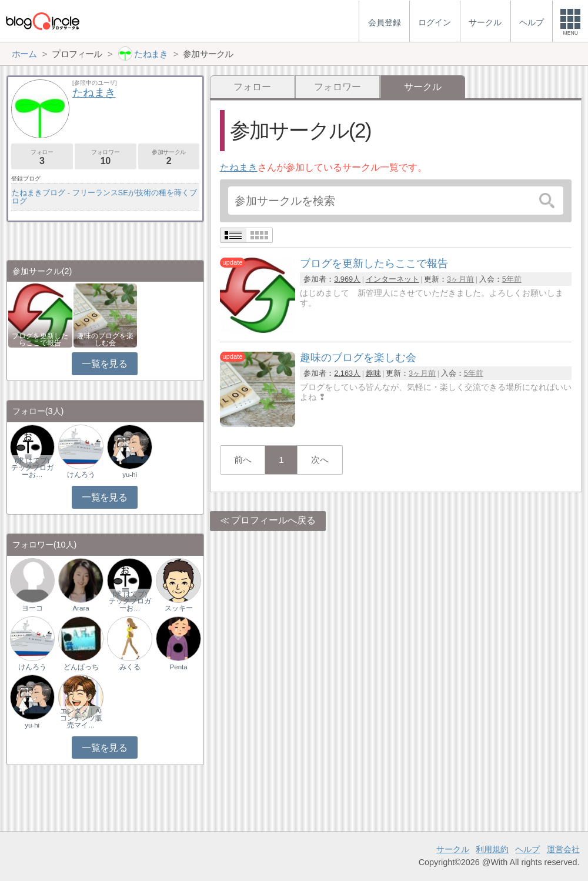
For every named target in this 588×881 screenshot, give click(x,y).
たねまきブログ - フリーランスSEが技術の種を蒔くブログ (104, 197)
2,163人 (347, 373)
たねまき (239, 167)
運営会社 (563, 849)
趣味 (373, 373)
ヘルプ (527, 849)
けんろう (81, 475)
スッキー (179, 608)
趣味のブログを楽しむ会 (105, 339)
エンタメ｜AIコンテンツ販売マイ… (81, 718)
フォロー (252, 87)
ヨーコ (32, 608)
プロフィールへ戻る (273, 520)
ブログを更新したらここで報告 (40, 339)
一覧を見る (104, 364)
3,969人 (347, 279)
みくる (130, 667)
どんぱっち (81, 667)
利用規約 (492, 849)
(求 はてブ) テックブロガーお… (33, 468)
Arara (81, 608)
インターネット (392, 279)
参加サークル (169, 157)
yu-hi (130, 475)
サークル (453, 849)
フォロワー (338, 87)
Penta (179, 667)
